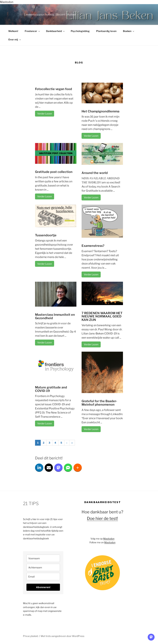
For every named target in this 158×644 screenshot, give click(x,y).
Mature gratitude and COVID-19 (51, 389)
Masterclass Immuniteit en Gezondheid (55, 316)
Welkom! (13, 31)
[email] (43, 577)
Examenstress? (93, 246)
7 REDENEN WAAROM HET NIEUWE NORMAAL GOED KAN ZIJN (102, 317)
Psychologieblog (80, 31)
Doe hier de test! (102, 518)
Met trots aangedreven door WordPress (63, 636)
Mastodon (7, 2)
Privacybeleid (30, 636)
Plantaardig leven (106, 31)
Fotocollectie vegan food (53, 89)
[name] (43, 558)
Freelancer (33, 31)
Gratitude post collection (54, 172)
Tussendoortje (46, 235)
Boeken (129, 31)
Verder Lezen (45, 114)
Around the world (95, 173)
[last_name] (43, 567)
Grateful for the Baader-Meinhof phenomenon (99, 403)
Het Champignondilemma (100, 111)
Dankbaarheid (56, 31)
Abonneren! (43, 587)
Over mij (15, 39)
